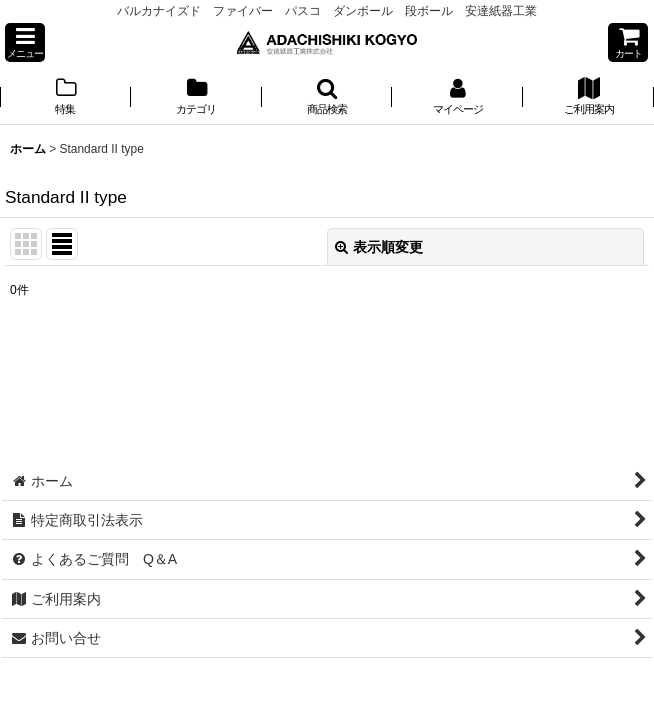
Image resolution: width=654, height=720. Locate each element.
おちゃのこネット (294, 706)
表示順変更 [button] (379, 247)
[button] (25, 42)
